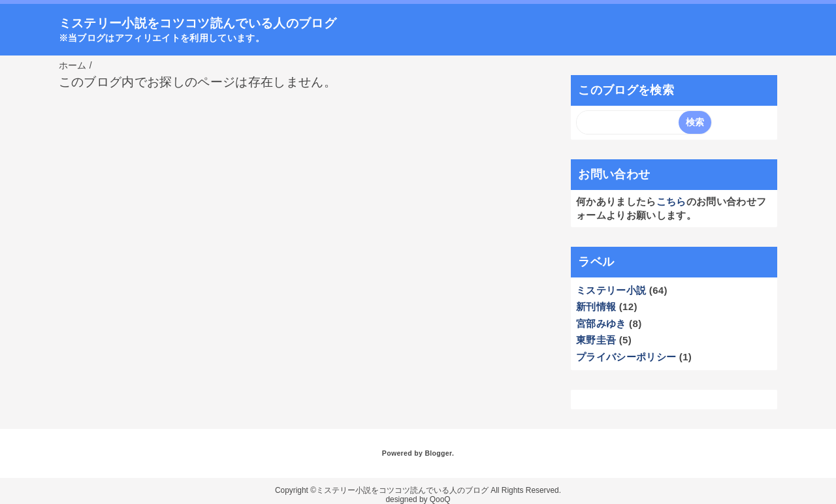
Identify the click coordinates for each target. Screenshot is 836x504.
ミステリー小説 (611, 290)
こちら (671, 201)
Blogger (438, 453)
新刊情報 (596, 307)
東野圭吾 (596, 340)
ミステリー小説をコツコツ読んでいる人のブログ (198, 23)
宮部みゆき (601, 323)
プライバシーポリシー (626, 357)
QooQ (440, 499)
